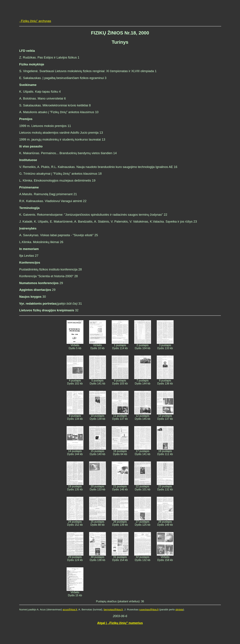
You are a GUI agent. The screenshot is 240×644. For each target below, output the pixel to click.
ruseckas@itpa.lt (149, 609)
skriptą (179, 609)
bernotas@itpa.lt (113, 609)
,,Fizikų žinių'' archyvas (35, 21)
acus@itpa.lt (70, 609)
